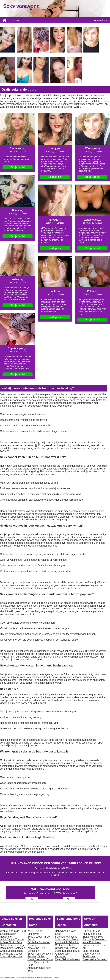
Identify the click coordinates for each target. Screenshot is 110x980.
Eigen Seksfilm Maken (67, 959)
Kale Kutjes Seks (92, 934)
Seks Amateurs (91, 951)
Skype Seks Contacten (40, 954)
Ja (32, 899)
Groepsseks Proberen (95, 959)
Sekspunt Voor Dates (67, 940)
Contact (56, 978)
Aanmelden (100, 20)
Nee (69, 899)
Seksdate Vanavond (66, 937)
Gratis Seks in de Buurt (13, 931)
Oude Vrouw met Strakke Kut (92, 955)
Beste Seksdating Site (67, 951)
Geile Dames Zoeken (12, 940)
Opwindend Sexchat (66, 948)
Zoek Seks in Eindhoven (35, 932)
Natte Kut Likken (92, 942)
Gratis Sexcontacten (11, 951)
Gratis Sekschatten (66, 945)
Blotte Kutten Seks (93, 937)
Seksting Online (36, 956)
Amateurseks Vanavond (62, 955)
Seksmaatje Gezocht (12, 954)
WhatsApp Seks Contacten (36, 949)
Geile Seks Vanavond (95, 940)
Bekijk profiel (18, 167)
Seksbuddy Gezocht (11, 956)
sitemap (23, 978)
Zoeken (17, 20)
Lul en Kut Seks (91, 931)
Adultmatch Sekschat (67, 942)
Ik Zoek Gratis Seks (11, 942)
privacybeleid (48, 978)
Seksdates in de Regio (13, 945)
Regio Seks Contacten (12, 948)
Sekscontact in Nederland (8, 935)
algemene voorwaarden (35, 978)
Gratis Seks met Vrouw (40, 959)
